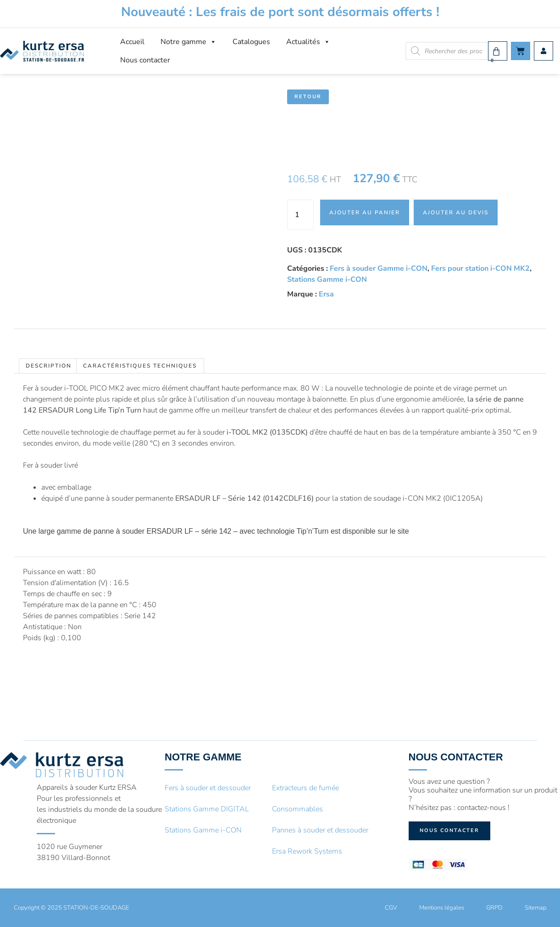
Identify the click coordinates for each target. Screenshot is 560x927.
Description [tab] (49, 366)
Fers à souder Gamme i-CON (379, 268)
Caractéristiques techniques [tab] (140, 366)
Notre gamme (189, 42)
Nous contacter (145, 60)
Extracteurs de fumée (305, 788)
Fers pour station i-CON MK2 (480, 268)
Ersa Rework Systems (307, 851)
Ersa (326, 294)
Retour (308, 97)
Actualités (308, 42)
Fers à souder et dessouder (208, 788)
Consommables (297, 809)
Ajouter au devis (456, 212)
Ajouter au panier (365, 212)
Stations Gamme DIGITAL (207, 809)
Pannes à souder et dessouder (320, 830)
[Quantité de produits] (300, 215)
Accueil (132, 42)
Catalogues (251, 42)
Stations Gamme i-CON (327, 279)
